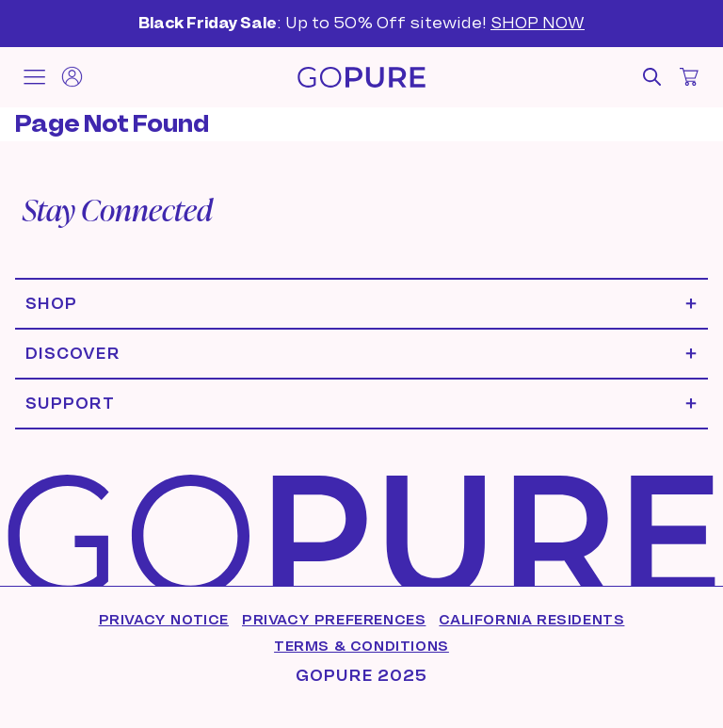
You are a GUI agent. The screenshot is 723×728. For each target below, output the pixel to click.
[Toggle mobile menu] (34, 77)
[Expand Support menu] (361, 404)
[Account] (72, 77)
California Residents (531, 620)
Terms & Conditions (361, 646)
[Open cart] (689, 77)
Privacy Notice (164, 620)
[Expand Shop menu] (361, 304)
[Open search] (651, 77)
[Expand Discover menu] (361, 354)
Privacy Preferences (334, 620)
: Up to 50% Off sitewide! (361, 23)
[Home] (361, 77)
